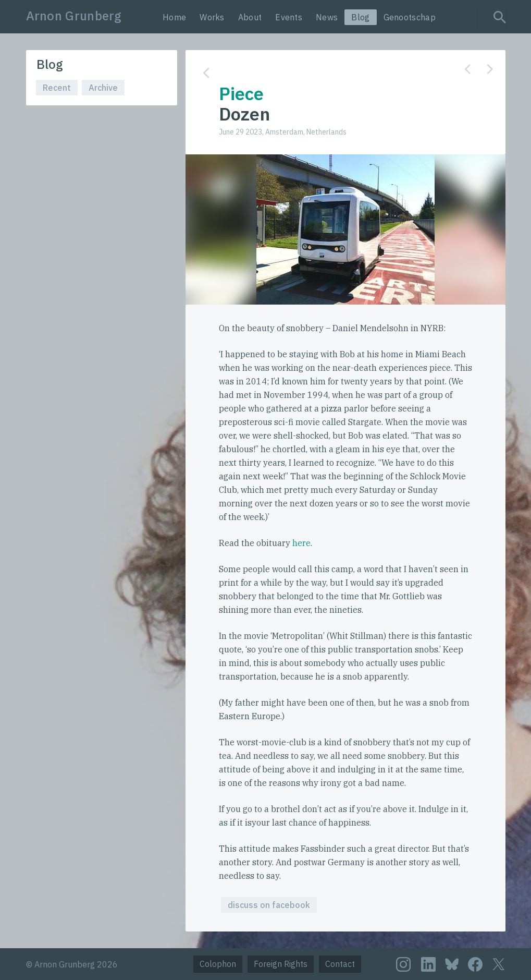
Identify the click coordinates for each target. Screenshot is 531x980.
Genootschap (410, 17)
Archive (103, 88)
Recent (57, 88)
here (301, 543)
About (250, 17)
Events (289, 17)
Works (212, 17)
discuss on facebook (269, 905)
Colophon (218, 964)
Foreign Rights (281, 964)
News (327, 17)
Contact (340, 964)
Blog (360, 17)
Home (174, 17)
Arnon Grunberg (74, 16)
